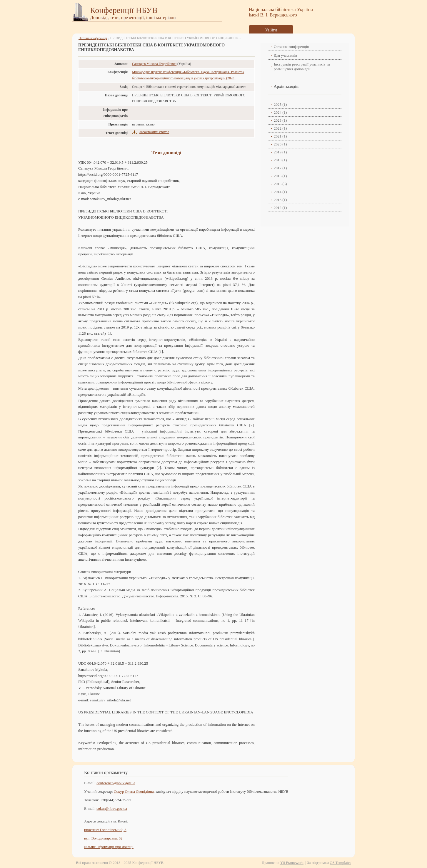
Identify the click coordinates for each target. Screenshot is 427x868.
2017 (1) (280, 168)
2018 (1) (280, 160)
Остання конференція (291, 47)
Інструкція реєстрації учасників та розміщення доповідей (302, 67)
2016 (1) (280, 176)
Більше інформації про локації (109, 847)
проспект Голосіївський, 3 (105, 830)
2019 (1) (280, 152)
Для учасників (285, 55)
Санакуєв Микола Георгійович (154, 64)
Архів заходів (286, 87)
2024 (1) (280, 112)
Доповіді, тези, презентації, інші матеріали (133, 17)
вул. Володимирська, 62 (103, 838)
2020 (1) (280, 144)
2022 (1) (280, 128)
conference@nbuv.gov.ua (116, 783)
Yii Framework (292, 863)
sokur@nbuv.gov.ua (112, 808)
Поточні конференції (93, 38)
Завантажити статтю (154, 132)
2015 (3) (280, 184)
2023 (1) (280, 120)
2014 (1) (280, 192)
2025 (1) (280, 104)
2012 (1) (280, 208)
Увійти (271, 30)
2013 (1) (280, 200)
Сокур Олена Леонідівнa (134, 791)
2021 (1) (280, 136)
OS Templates (340, 863)
